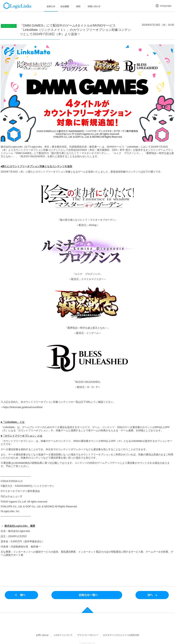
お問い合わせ (42, 635)
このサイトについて (63, 635)
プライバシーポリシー (88, 635)
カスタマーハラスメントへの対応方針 (121, 635)
